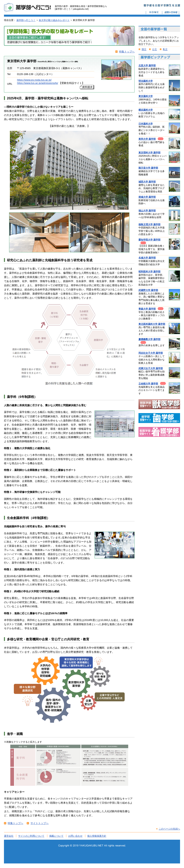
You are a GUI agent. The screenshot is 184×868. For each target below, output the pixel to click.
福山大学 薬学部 (147, 211)
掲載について (56, 836)
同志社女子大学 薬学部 (151, 353)
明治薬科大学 (146, 81)
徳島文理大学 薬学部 (149, 224)
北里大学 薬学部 (147, 66)
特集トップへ (127, 52)
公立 (155, 49)
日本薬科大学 (146, 124)
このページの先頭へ (169, 829)
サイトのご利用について (31, 836)
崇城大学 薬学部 (147, 197)
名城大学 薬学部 (147, 258)
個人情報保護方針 (97, 836)
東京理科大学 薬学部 (149, 153)
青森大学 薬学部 (147, 309)
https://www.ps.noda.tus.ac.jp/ (34, 80)
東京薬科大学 (146, 96)
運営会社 (9, 836)
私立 (165, 49)
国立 (144, 49)
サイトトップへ (39, 823)
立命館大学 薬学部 (148, 384)
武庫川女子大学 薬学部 (151, 368)
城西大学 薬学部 (147, 182)
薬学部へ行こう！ (26, 20)
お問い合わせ (75, 836)
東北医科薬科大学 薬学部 (152, 324)
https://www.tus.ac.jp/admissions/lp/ (37, 83)
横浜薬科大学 (146, 110)
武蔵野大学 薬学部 (148, 290)
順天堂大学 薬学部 (148, 168)
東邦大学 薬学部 (147, 139)
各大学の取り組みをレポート (54, 20)
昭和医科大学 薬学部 (149, 272)
